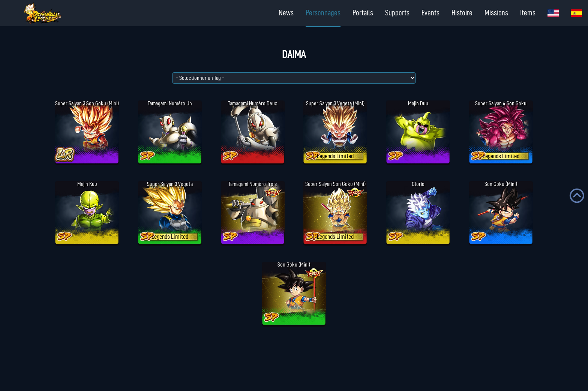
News (286, 13)
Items (528, 13)
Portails (363, 13)
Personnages (323, 13)
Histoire (462, 13)
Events (430, 13)
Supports (397, 13)
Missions (496, 13)
